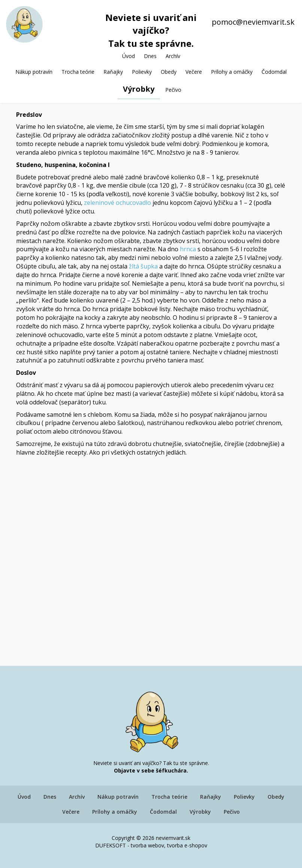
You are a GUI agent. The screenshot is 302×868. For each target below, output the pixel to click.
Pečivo (173, 90)
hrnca (188, 249)
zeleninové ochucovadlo (117, 203)
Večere (194, 72)
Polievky (142, 72)
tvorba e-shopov (187, 845)
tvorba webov (147, 845)
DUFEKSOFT (111, 845)
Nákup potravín (34, 72)
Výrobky (139, 89)
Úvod (129, 56)
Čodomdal (274, 72)
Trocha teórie (78, 72)
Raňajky (113, 72)
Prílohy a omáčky (232, 72)
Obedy (169, 72)
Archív (173, 56)
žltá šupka (143, 266)
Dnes (150, 56)
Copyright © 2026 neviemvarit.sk (151, 838)
